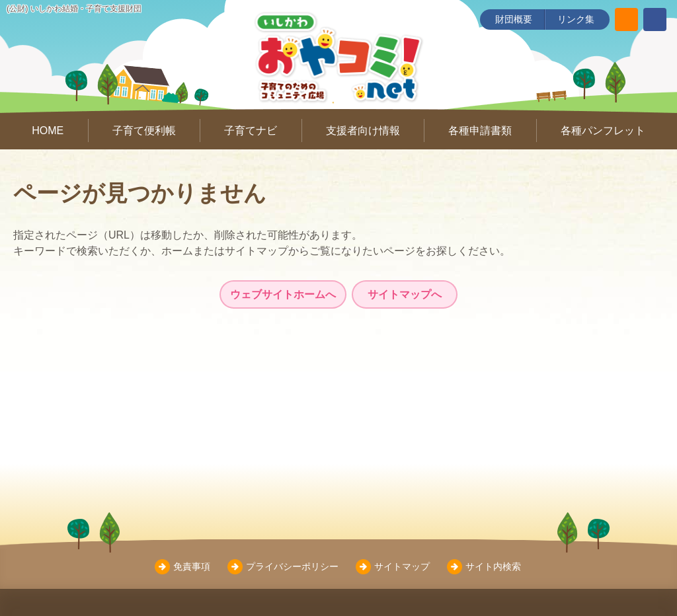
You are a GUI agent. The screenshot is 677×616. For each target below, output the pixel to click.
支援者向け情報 (363, 131)
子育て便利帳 (144, 131)
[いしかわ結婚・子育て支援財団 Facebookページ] (655, 19)
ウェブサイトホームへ (283, 294)
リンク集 (576, 19)
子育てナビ (251, 131)
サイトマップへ (405, 294)
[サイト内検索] (626, 19)
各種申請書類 (480, 131)
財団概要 (514, 19)
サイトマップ (402, 566)
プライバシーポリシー (292, 566)
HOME (48, 131)
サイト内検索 (493, 566)
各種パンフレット (603, 131)
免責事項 (192, 566)
